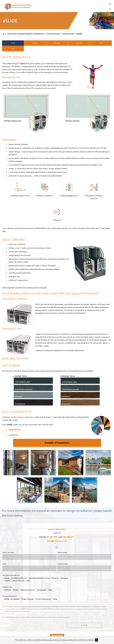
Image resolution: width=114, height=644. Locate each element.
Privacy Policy (25, 611)
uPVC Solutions (53, 34)
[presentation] (18, 625)
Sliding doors (68, 34)
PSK (13, 49)
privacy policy (57, 635)
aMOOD (35, 43)
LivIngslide (57, 43)
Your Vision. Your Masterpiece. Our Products (26, 34)
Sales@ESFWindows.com (57, 541)
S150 (101, 43)
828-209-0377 (69, 537)
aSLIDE (13, 43)
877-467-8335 (52, 537)
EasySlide (79, 43)
